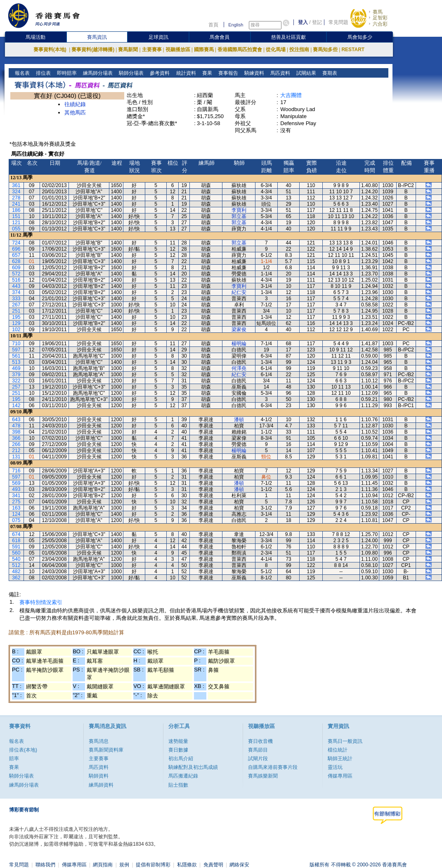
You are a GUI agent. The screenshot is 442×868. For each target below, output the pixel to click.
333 (16, 299)
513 (16, 362)
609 (16, 268)
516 (16, 280)
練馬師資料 (101, 785)
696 (16, 249)
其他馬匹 (75, 113)
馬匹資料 (279, 73)
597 (16, 350)
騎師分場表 (131, 73)
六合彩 (380, 24)
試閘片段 (258, 759)
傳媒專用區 (340, 776)
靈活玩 (335, 767)
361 (16, 185)
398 (16, 432)
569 (16, 483)
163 (16, 508)
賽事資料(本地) (51, 50)
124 (16, 514)
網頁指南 (103, 865)
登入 (303, 22)
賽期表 (329, 73)
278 (16, 198)
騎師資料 (99, 776)
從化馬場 (276, 50)
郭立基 (239, 216)
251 (16, 311)
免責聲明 (213, 865)
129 (16, 323)
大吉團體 (291, 95)
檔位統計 (338, 750)
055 (16, 229)
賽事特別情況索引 (41, 602)
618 (16, 541)
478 (16, 426)
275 (16, 502)
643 (16, 420)
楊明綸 (239, 344)
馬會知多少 (360, 37)
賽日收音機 (260, 741)
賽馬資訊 (97, 37)
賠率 (14, 759)
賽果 (206, 73)
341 (16, 496)
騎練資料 (253, 73)
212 (16, 451)
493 (16, 489)
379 (16, 375)
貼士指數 (178, 785)
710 (16, 344)
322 (16, 381)
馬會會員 (220, 37)
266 (16, 444)
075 (16, 520)
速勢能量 (178, 741)
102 (16, 330)
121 (16, 223)
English (236, 25)
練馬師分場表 (97, 73)
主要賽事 (152, 50)
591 (16, 547)
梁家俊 (239, 330)
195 (16, 317)
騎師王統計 (340, 759)
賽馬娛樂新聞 (263, 776)
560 (16, 553)
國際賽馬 (204, 50)
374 (16, 292)
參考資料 (159, 73)
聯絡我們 (45, 865)
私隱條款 (187, 865)
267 (16, 305)
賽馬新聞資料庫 (106, 750)
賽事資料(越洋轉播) (93, 50)
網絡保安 (239, 865)
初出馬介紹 (181, 759)
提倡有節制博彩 (153, 865)
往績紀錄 (75, 104)
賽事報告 (227, 73)
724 (16, 243)
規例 (124, 865)
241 (16, 204)
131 (16, 457)
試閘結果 (305, 73)
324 (16, 192)
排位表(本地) (23, 750)
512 (16, 565)
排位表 (43, 73)
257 (16, 387)
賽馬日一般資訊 (345, 741)
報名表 (22, 73)
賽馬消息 (99, 741)
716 (16, 471)
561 (16, 356)
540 (16, 559)
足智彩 (380, 18)
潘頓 (239, 420)
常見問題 (338, 22)
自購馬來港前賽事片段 (273, 767)
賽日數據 (178, 750)
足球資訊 (158, 37)
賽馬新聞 (128, 50)
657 (16, 255)
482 (16, 572)
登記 (317, 22)
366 (16, 438)
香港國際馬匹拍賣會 (240, 50)
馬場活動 (35, 37)
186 (16, 210)
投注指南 (299, 50)
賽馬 (378, 12)
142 (16, 406)
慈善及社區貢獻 (288, 37)
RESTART (353, 50)
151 (16, 216)
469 (16, 368)
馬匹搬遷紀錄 (183, 776)
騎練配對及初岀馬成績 (193, 767)
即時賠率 (66, 73)
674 (16, 534)
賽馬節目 (258, 750)
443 (16, 286)
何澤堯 (239, 368)
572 (16, 274)
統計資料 (185, 73)
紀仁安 (239, 292)
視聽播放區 (178, 50)
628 (16, 261)
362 (16, 578)
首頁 (213, 25)
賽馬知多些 (325, 50)
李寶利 (239, 210)
